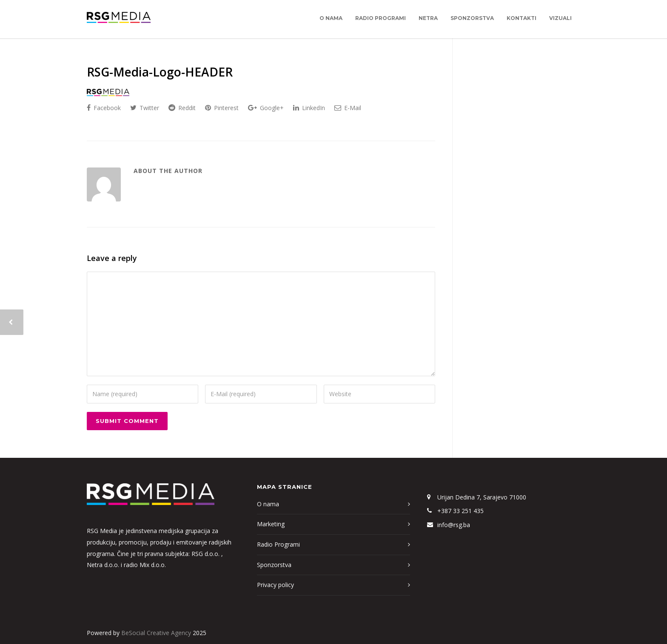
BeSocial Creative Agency (156, 633)
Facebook (104, 108)
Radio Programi (381, 18)
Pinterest (222, 108)
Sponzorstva (472, 18)
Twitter (145, 108)
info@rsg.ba (454, 525)
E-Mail (348, 108)
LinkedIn (309, 108)
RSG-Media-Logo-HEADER (160, 72)
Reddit (182, 108)
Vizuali (560, 18)
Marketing (271, 524)
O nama (331, 18)
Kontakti (522, 18)
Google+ (266, 108)
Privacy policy (275, 585)
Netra (428, 18)
